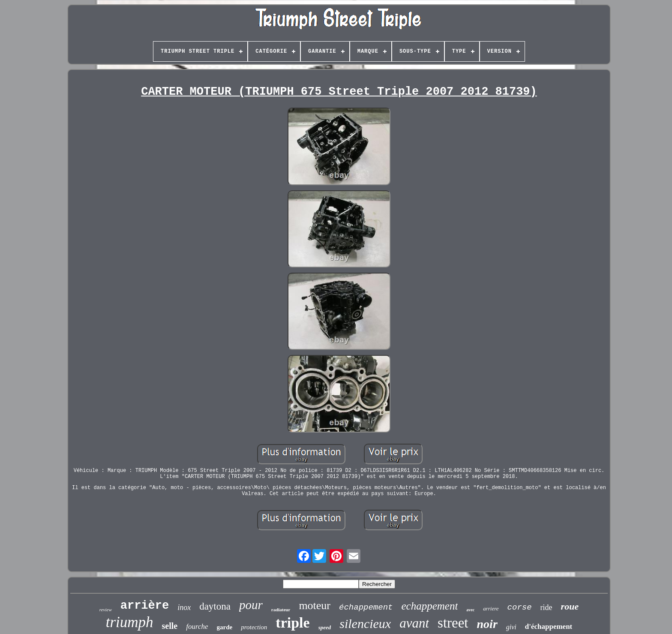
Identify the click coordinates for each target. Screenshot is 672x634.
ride (546, 607)
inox (184, 607)
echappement (429, 606)
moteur (315, 605)
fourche (197, 626)
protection (254, 627)
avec (470, 610)
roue (570, 606)
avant (414, 623)
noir (487, 624)
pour (251, 605)
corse (520, 607)
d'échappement (549, 626)
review (106, 610)
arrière (145, 606)
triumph (130, 622)
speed (325, 627)
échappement (366, 607)
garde (225, 627)
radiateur (281, 610)
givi (511, 627)
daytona (215, 606)
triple (292, 623)
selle (170, 626)
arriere (491, 608)
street (453, 623)
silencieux (365, 623)
